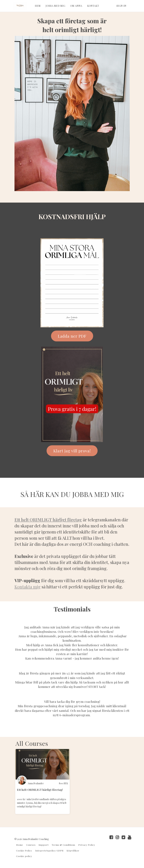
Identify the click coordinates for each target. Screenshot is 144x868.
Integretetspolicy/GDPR (49, 850)
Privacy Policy (87, 845)
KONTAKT (93, 6)
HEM (38, 6)
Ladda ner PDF (72, 336)
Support (44, 845)
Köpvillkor (73, 850)
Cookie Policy (24, 850)
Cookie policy (24, 856)
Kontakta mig (27, 587)
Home (20, 845)
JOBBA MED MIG (55, 6)
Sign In (121, 6)
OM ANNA (76, 6)
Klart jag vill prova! (72, 451)
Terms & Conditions (63, 845)
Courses (31, 845)
